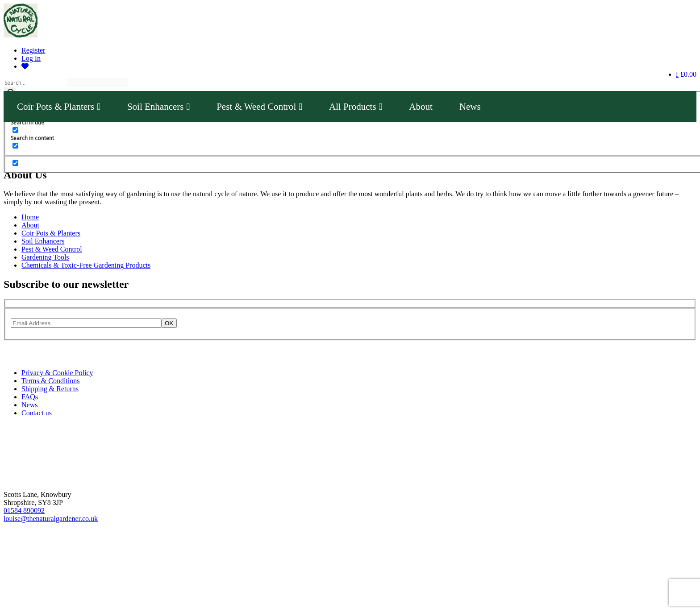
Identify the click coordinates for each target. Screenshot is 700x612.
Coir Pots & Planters (59, 107)
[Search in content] (15, 130)
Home (30, 217)
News (470, 107)
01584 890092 (24, 511)
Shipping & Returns (50, 389)
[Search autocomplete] (97, 83)
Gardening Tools (45, 257)
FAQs (30, 397)
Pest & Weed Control (259, 107)
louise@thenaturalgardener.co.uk (51, 519)
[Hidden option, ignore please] (15, 163)
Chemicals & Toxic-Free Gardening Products (86, 265)
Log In (31, 58)
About (421, 107)
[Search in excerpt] (15, 146)
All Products (356, 107)
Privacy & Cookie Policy (57, 373)
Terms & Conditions (50, 381)
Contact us (37, 413)
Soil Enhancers (158, 107)
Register (33, 50)
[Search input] (34, 83)
